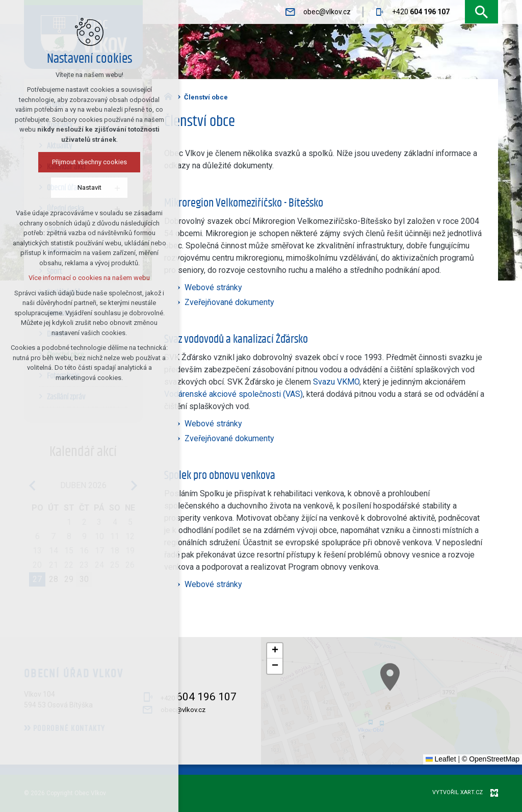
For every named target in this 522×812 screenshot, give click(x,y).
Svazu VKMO (336, 382)
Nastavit (89, 187)
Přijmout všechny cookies (89, 162)
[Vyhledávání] (481, 12)
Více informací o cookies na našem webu (89, 278)
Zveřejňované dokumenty (229, 302)
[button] (463, 725)
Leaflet (441, 759)
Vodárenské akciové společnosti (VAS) (233, 394)
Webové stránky (213, 287)
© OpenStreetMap (491, 759)
